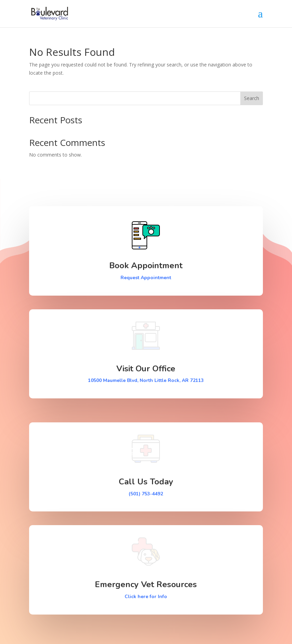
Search (252, 98)
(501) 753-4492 (146, 494)
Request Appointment (146, 278)
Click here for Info (146, 597)
